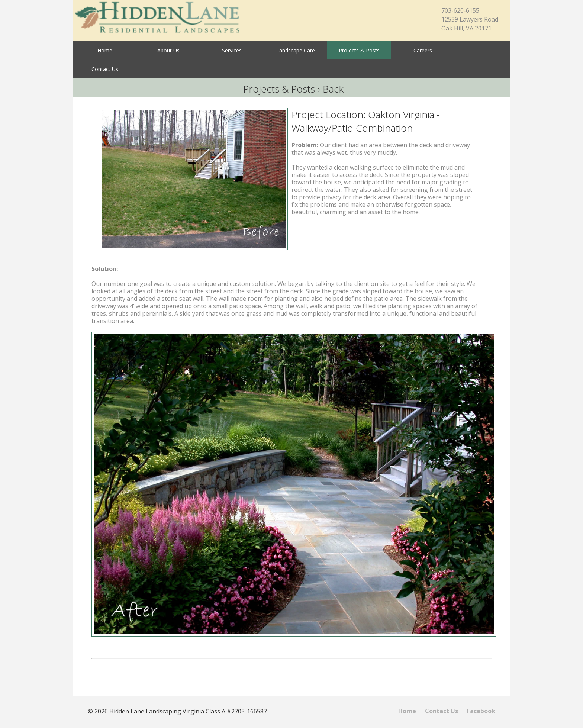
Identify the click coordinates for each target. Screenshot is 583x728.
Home (407, 711)
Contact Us (442, 711)
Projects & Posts (279, 89)
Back (333, 89)
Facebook (481, 711)
